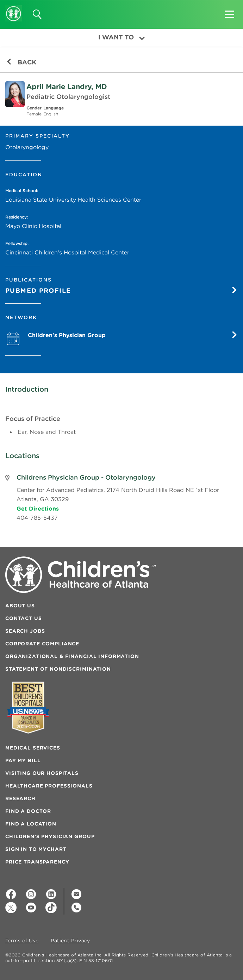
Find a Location (31, 824)
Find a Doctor (28, 811)
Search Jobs (25, 631)
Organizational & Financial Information (72, 656)
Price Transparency (37, 862)
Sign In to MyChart (36, 849)
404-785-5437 (37, 518)
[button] (229, 12)
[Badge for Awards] (28, 707)
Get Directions (38, 508)
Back (21, 62)
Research (20, 798)
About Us (20, 606)
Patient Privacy (70, 941)
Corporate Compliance (42, 644)
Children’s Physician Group (50, 836)
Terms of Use (22, 941)
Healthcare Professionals (49, 786)
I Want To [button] (122, 37)
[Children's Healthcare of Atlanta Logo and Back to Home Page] (14, 9)
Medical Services (33, 748)
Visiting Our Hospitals (42, 773)
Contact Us (24, 618)
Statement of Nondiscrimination (58, 669)
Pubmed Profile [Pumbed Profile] (122, 290)
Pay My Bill (23, 760)
